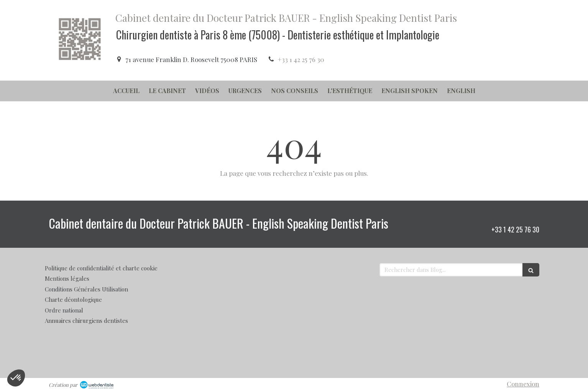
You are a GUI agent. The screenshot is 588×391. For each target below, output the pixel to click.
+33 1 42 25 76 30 (301, 59)
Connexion (523, 384)
